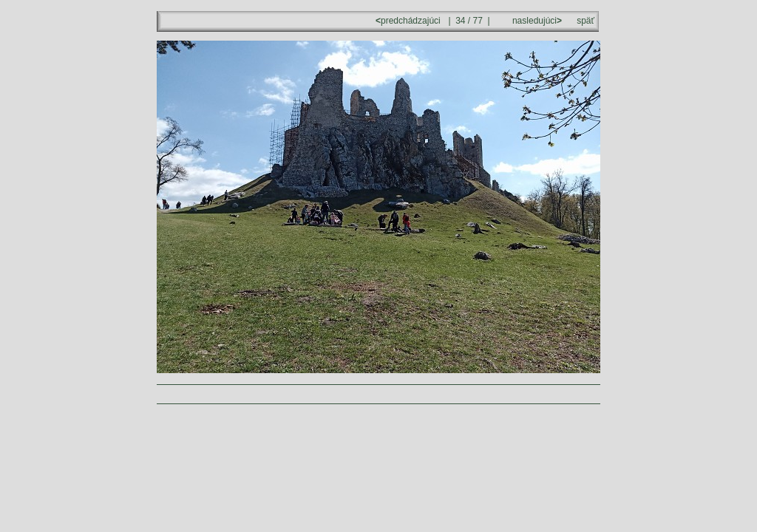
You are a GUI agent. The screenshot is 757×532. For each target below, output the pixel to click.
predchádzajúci (409, 21)
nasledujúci (536, 21)
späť (585, 21)
